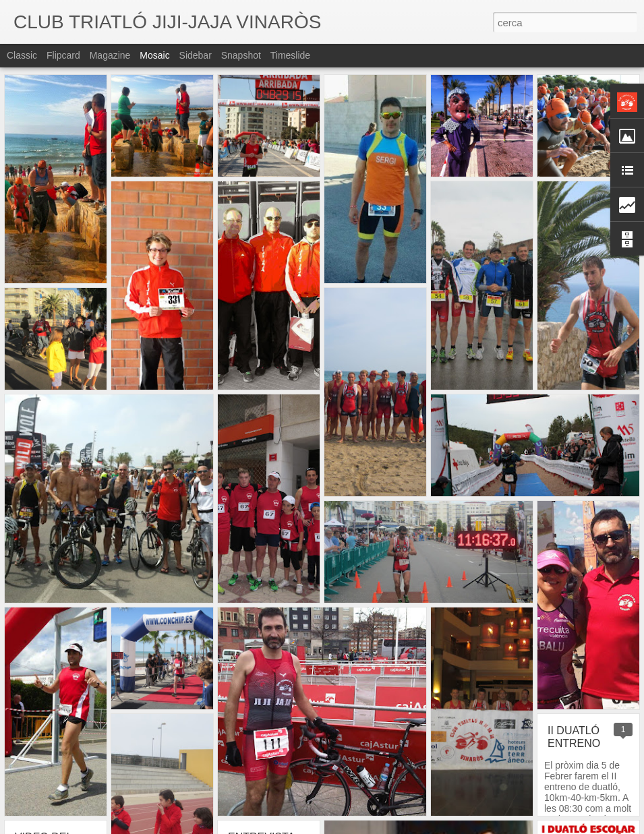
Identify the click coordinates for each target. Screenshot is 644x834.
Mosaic (154, 55)
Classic (22, 55)
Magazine (110, 55)
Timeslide (290, 55)
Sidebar (196, 55)
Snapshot (241, 55)
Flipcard (63, 55)
